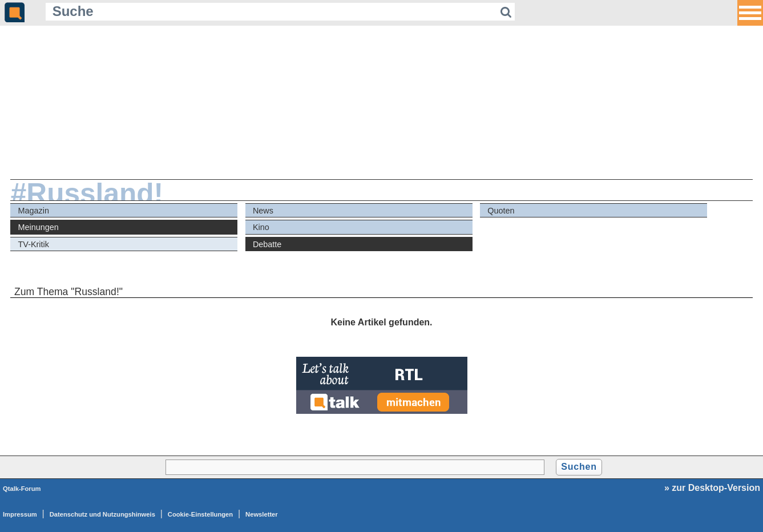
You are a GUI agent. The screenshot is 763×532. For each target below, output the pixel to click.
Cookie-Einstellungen (200, 514)
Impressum (20, 514)
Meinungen (39, 227)
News (263, 211)
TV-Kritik (34, 244)
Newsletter (262, 514)
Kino (261, 227)
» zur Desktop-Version (712, 488)
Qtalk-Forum (22, 489)
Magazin (34, 211)
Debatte (267, 244)
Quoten (501, 211)
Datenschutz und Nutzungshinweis (102, 514)
